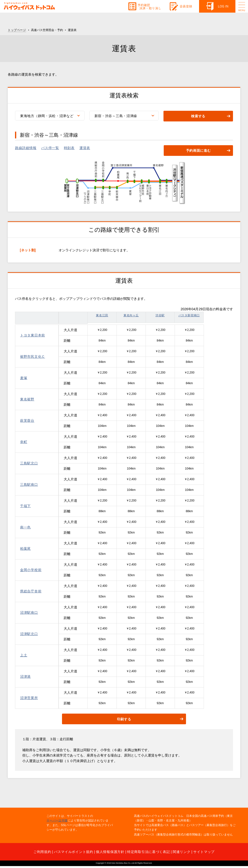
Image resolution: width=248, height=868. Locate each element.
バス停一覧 (50, 148)
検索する (198, 116)
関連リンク (182, 852)
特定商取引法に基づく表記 (148, 852)
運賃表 (85, 148)
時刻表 (69, 148)
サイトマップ (204, 852)
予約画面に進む (198, 151)
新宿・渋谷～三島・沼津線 (116, 116)
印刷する (124, 719)
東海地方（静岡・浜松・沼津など (47, 116)
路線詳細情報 (26, 148)
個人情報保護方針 (110, 852)
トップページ (17, 30)
